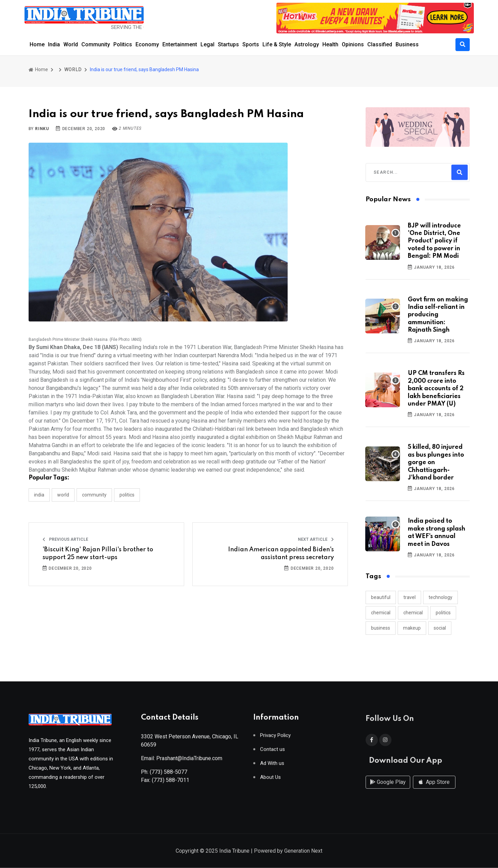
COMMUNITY (94, 495)
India (54, 44)
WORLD (73, 69)
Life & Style (277, 44)
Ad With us (272, 766)
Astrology (307, 44)
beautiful (381, 597)
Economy (147, 44)
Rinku (42, 129)
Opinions (353, 44)
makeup (412, 628)
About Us (270, 780)
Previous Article (65, 539)
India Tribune (234, 851)
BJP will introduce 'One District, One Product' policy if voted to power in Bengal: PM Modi (434, 241)
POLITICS (127, 495)
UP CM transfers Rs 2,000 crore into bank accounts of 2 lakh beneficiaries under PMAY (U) (436, 389)
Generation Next (303, 851)
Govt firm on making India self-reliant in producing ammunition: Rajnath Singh (438, 315)
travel (409, 597)
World (71, 44)
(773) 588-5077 (168, 775)
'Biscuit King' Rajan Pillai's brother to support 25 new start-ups (98, 553)
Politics (123, 44)
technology (440, 597)
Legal (207, 44)
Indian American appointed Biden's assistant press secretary (281, 553)
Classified (380, 44)
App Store (434, 788)
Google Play (388, 788)
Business (407, 44)
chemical (381, 613)
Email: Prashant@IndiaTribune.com (182, 761)
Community (96, 44)
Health (330, 44)
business (381, 628)
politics (443, 613)
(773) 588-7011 (171, 783)
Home (37, 44)
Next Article (316, 539)
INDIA (39, 495)
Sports (251, 44)
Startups (228, 44)
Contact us (272, 752)
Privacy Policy (275, 738)
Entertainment (180, 44)
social (440, 628)
